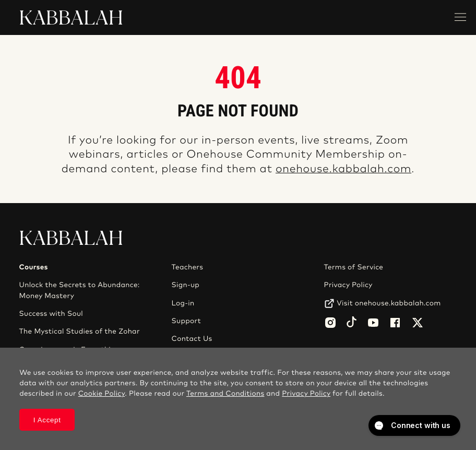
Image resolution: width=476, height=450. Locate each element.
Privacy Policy (348, 285)
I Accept (47, 420)
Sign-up (186, 285)
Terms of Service (354, 267)
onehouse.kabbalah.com (343, 169)
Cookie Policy (102, 394)
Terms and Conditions (225, 394)
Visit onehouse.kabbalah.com (389, 303)
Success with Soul (51, 314)
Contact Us (192, 339)
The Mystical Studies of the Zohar (80, 331)
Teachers (188, 267)
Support (186, 321)
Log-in (183, 303)
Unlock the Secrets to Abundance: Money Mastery (80, 290)
